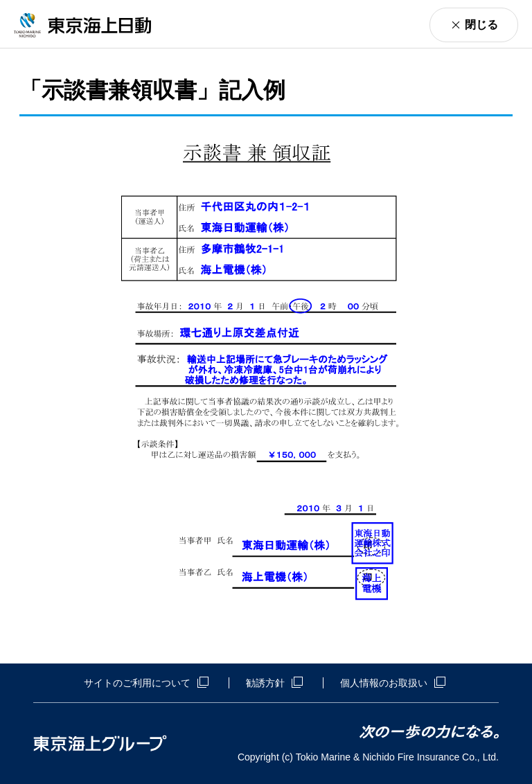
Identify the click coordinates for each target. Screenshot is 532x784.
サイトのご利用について (146, 683)
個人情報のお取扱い (393, 683)
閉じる (481, 25)
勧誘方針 (274, 683)
